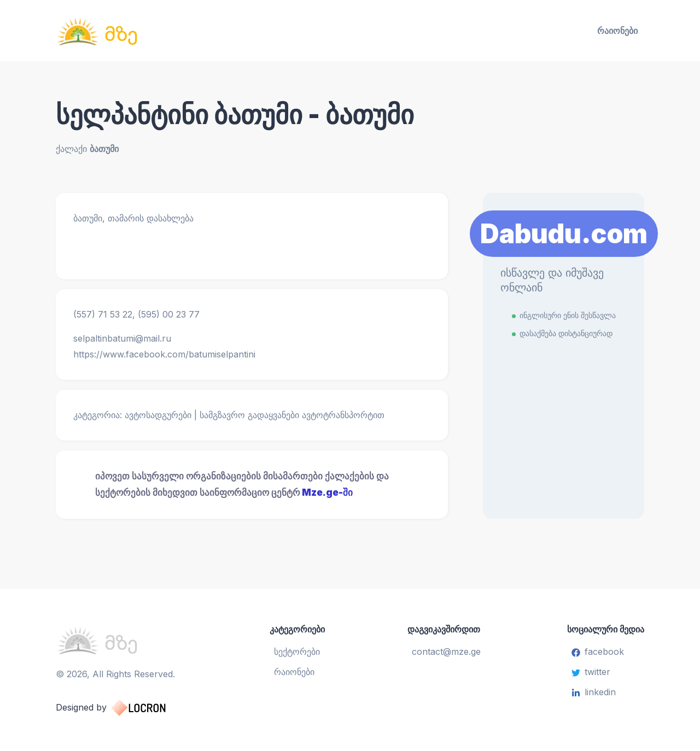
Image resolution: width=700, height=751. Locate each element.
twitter (591, 672)
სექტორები (297, 652)
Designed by (122, 708)
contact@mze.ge (446, 652)
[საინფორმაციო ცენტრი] (151, 31)
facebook (598, 652)
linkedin (594, 692)
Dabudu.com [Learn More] (564, 234)
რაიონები (617, 31)
